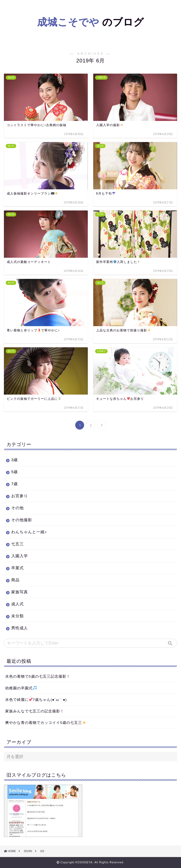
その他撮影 (22, 520)
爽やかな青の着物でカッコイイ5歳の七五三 (45, 723)
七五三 (17, 544)
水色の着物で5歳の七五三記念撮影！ (38, 676)
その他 (17, 508)
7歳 (14, 484)
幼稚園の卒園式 (21, 688)
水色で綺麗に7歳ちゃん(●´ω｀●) (36, 700)
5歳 (14, 472)
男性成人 (20, 628)
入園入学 (20, 556)
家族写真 (20, 592)
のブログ (90, 22)
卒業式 (17, 568)
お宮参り (20, 496)
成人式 (17, 604)
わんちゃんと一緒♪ (29, 532)
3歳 (14, 460)
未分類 (17, 616)
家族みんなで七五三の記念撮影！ (35, 711)
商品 (15, 580)
